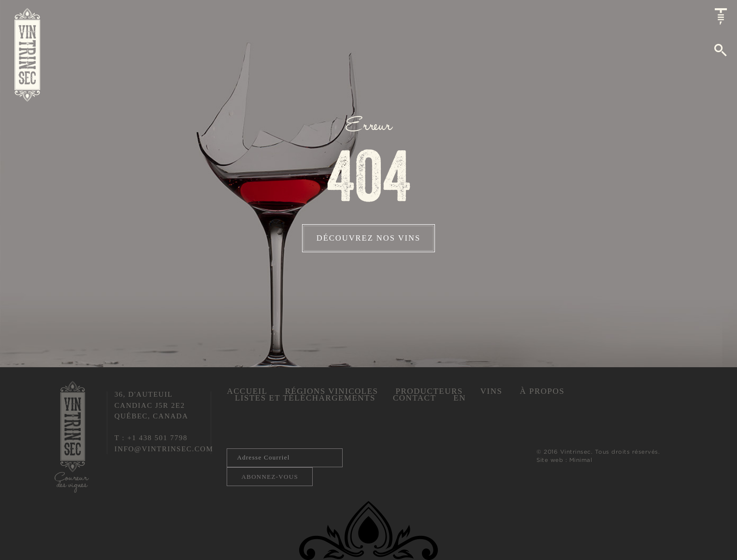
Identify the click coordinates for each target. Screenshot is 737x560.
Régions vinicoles (332, 391)
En (460, 398)
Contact (414, 398)
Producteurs (429, 391)
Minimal (581, 460)
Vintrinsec (27, 55)
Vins (491, 391)
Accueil (247, 391)
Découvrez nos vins (368, 238)
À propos (542, 391)
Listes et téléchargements (305, 398)
